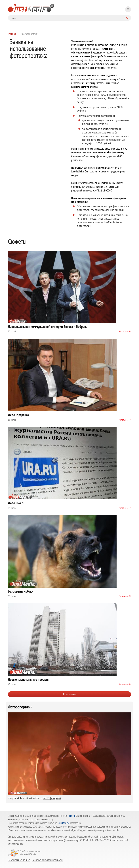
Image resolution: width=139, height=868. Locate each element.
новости (72, 816)
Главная (12, 34)
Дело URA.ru (16, 503)
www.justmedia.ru (86, 60)
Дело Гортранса (18, 415)
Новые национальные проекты (29, 679)
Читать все (124, 331)
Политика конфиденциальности (47, 860)
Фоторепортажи (20, 707)
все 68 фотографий (52, 798)
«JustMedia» (63, 823)
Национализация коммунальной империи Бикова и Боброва (48, 327)
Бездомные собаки (21, 591)
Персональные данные (19, 860)
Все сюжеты (69, 694)
